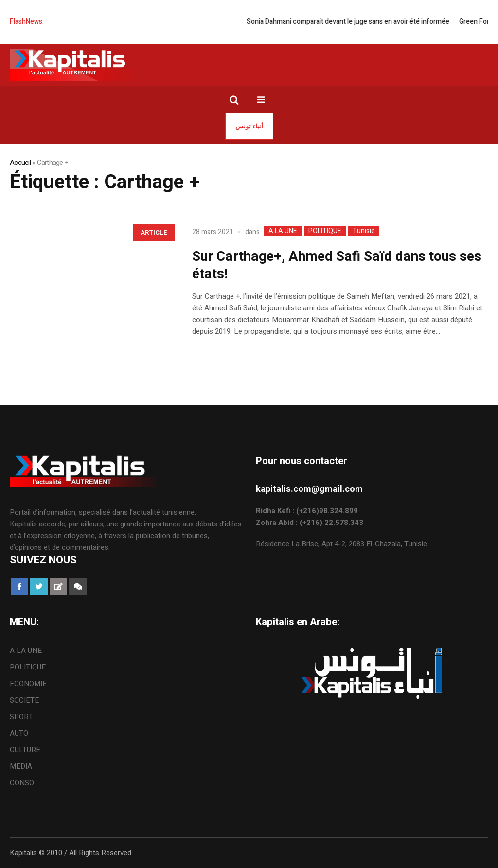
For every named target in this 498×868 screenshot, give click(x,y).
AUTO (19, 733)
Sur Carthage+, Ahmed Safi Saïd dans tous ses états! (337, 265)
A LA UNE (283, 231)
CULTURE (25, 750)
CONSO (22, 783)
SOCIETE (24, 700)
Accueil (20, 163)
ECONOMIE (28, 684)
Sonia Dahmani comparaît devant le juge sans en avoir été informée (356, 22)
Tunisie (364, 231)
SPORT (21, 717)
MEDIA (21, 766)
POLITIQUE (325, 231)
